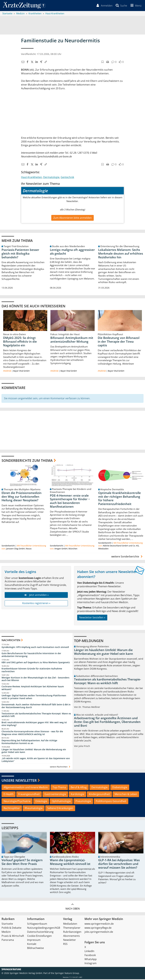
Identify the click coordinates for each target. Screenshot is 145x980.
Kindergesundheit (99, 795)
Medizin (6, 933)
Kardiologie (77, 795)
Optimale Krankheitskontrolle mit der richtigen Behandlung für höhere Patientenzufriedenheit (120, 499)
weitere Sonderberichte (127, 557)
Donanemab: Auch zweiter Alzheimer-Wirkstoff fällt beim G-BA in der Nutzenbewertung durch (36, 706)
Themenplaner (72, 929)
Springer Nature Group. (67, 974)
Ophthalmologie (61, 802)
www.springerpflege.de (98, 929)
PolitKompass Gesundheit (111, 802)
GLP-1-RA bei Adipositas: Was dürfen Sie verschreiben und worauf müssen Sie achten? (119, 865)
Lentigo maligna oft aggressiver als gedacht (72, 252)
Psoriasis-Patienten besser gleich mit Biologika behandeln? (20, 254)
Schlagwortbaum (37, 924)
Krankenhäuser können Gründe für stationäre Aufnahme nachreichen (32, 671)
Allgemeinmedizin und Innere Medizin (26, 788)
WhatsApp (91, 960)
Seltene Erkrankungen (60, 809)
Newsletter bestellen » (92, 618)
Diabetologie (120, 788)
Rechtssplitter (12, 809)
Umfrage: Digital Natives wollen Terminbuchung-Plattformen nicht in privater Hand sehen (34, 698)
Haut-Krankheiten (31, 178)
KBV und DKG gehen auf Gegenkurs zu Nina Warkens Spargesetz (36, 663)
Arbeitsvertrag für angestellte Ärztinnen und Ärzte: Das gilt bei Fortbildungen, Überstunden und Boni (107, 723)
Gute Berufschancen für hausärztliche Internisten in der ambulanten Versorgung (31, 655)
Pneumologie (83, 802)
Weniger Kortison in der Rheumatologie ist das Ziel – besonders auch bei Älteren (35, 680)
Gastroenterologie (55, 795)
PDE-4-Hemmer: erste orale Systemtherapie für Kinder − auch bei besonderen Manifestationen (70, 502)
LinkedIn (89, 952)
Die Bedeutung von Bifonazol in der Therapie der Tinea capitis (119, 342)
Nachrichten (11, 641)
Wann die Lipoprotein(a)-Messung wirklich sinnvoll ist (70, 863)
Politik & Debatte (11, 929)
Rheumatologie (34, 809)
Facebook (90, 956)
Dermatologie (51, 178)
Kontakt (32, 945)
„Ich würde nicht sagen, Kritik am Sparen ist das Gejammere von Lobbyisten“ (36, 760)
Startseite (7, 924)
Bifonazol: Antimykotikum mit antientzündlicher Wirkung (72, 340)
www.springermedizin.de (99, 924)
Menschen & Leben (126, 795)
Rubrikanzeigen (72, 933)
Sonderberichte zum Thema (27, 461)
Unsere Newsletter (19, 781)
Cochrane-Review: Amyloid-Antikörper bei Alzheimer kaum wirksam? (33, 689)
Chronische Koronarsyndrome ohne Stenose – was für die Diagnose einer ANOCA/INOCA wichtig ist (32, 734)
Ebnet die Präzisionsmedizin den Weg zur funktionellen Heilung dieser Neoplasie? (22, 497)
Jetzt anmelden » (36, 596)
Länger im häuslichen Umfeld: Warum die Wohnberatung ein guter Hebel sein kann (34, 751)
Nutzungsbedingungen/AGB (44, 929)
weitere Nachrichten (60, 767)
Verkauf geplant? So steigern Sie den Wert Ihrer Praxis (22, 863)
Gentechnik (67, 178)
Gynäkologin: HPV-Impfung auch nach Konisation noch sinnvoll (35, 648)
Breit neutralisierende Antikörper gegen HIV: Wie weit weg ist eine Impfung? (34, 725)
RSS (65, 945)
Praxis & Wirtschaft (13, 937)
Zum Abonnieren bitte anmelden (72, 218)
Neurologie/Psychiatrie (17, 802)
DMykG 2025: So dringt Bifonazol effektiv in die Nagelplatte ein (20, 342)
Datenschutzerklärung (40, 933)
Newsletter (70, 941)
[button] (135, 6)
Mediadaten (70, 924)
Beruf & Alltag (79, 788)
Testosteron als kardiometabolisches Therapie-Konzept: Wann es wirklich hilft (36, 716)
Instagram (91, 964)
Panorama (8, 941)
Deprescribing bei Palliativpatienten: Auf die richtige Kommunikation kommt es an (29, 742)
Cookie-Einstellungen (39, 937)
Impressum (34, 941)
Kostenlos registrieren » (36, 604)
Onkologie (41, 802)
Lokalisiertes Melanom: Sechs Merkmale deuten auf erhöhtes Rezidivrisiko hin (121, 254)
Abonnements (71, 937)
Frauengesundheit (29, 795)
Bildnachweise (35, 949)
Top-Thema (59, 788)
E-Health (9, 795)
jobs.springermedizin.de (99, 933)
